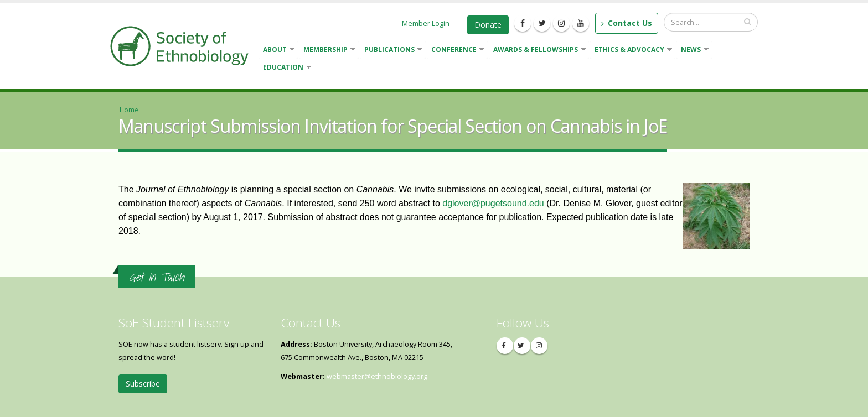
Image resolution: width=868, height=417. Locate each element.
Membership (327, 51)
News (693, 51)
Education (285, 68)
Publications (391, 51)
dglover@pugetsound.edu (493, 203)
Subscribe (143, 384)
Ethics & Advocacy (631, 51)
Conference (456, 51)
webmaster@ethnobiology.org (377, 376)
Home (129, 110)
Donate (488, 25)
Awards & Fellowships (537, 51)
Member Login (426, 23)
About (277, 51)
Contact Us (627, 23)
